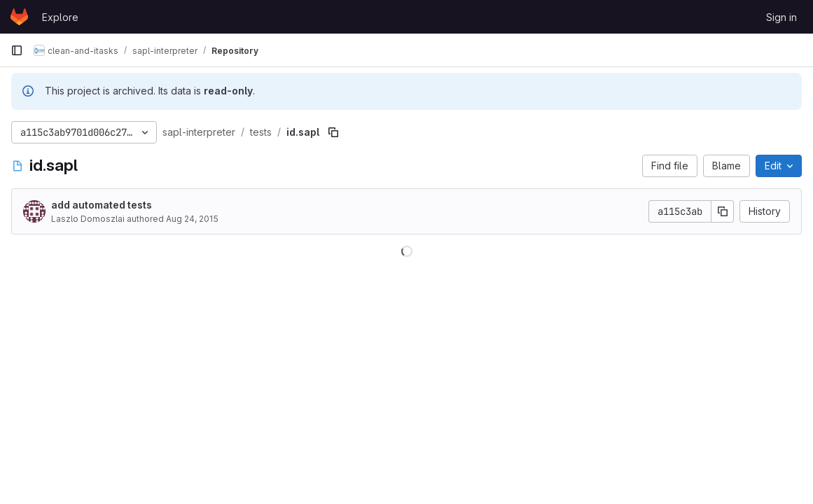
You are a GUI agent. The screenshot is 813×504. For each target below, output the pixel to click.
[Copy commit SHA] (723, 211)
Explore (60, 17)
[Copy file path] (333, 132)
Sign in (781, 17)
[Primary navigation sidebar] (17, 50)
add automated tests (102, 205)
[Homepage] (19, 17)
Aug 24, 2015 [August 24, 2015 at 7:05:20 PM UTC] (192, 219)
